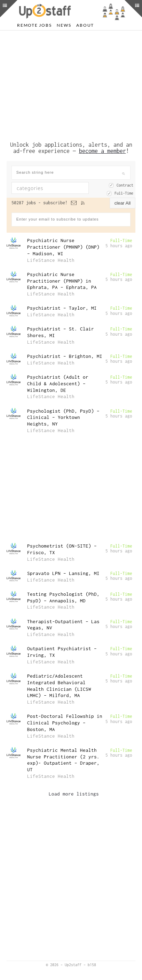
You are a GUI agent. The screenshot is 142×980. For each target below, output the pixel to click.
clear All (123, 203)
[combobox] (50, 188)
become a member (102, 151)
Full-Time (124, 193)
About (85, 25)
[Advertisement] (71, 84)
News (64, 25)
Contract (125, 185)
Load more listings (74, 794)
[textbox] (55, 188)
